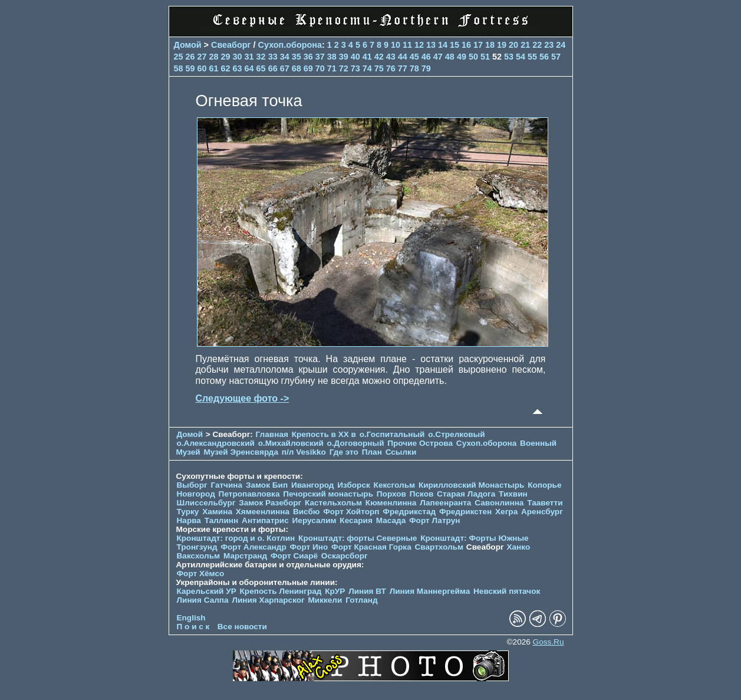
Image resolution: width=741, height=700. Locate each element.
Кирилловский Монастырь (471, 485)
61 (214, 68)
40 (355, 57)
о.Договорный (356, 443)
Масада (391, 520)
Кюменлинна (391, 503)
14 (443, 45)
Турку (188, 512)
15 (455, 45)
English (191, 618)
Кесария (356, 520)
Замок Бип (267, 485)
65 (261, 68)
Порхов (391, 494)
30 (238, 57)
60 (202, 68)
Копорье (544, 485)
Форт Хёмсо (201, 574)
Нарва (189, 520)
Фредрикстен (465, 512)
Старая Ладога (466, 494)
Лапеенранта (445, 503)
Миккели (325, 600)
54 (521, 57)
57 (556, 57)
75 (379, 68)
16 (466, 45)
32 (261, 57)
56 (544, 57)
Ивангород (313, 485)
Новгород (196, 494)
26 (190, 57)
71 (332, 68)
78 (414, 68)
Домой (188, 45)
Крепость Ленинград (281, 591)
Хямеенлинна (263, 512)
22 (537, 45)
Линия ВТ (367, 591)
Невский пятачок (507, 591)
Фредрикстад (409, 512)
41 (367, 57)
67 (285, 68)
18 (490, 45)
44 (403, 57)
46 (426, 57)
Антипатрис (265, 520)
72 (344, 68)
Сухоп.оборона (290, 45)
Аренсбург (542, 512)
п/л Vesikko (304, 452)
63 (238, 68)
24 (561, 45)
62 (226, 68)
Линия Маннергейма (430, 591)
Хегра (506, 512)
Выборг (192, 485)
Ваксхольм (199, 556)
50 (473, 57)
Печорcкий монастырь (328, 494)
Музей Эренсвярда (242, 452)
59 (190, 68)
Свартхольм (439, 547)
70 (320, 68)
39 (344, 57)
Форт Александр (253, 547)
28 (214, 57)
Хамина (217, 512)
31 (249, 57)
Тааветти (545, 503)
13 (431, 45)
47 (438, 57)
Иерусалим (314, 520)
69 (308, 68)
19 (502, 45)
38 (332, 57)
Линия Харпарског (268, 600)
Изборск (354, 485)
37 (320, 57)
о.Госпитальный (392, 434)
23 (549, 45)
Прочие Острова (420, 443)
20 (513, 45)
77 (403, 68)
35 (297, 57)
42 (379, 57)
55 (532, 57)
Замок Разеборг (270, 503)
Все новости (242, 627)
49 (462, 57)
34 (285, 57)
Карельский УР (207, 591)
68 (297, 68)
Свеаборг (231, 45)
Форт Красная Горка (371, 547)
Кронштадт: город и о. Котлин (236, 538)
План (372, 452)
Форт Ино (309, 547)
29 (226, 57)
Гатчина (226, 485)
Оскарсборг (345, 556)
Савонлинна (499, 503)
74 (367, 68)
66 (273, 68)
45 (414, 57)
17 (478, 45)
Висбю (307, 512)
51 (485, 57)
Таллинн (222, 520)
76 (391, 68)
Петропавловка (249, 494)
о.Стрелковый (456, 434)
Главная (272, 434)
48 (450, 57)
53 (509, 57)
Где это (344, 452)
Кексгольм (395, 485)
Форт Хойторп (351, 512)
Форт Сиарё (294, 556)
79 (426, 68)
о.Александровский (216, 443)
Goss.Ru (549, 642)
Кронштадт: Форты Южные (475, 538)
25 (179, 57)
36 (308, 57)
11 (407, 45)
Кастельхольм (333, 503)
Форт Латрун (434, 520)
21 (525, 45)
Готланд (362, 600)
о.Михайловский (291, 443)
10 (396, 45)
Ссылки (401, 452)
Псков (422, 494)
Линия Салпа (203, 600)
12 (419, 45)
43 (391, 57)
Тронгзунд (197, 547)
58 (179, 68)
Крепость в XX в (324, 434)
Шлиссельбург (206, 503)
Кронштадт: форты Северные (358, 538)
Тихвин (513, 494)
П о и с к (193, 627)
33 (273, 57)
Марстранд (245, 556)
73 (355, 68)
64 (249, 68)
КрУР (335, 591)
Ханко (518, 547)
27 (202, 57)
